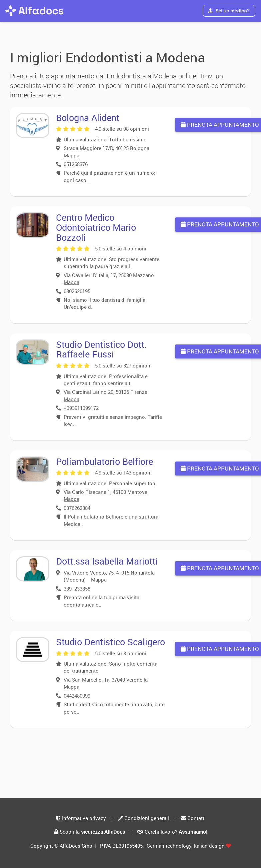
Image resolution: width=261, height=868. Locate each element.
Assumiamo (192, 832)
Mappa (71, 155)
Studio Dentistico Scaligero (110, 642)
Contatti (196, 818)
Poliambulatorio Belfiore (104, 461)
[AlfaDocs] (34, 11)
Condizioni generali (147, 818)
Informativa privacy (84, 818)
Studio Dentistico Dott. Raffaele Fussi (101, 349)
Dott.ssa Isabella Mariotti (107, 561)
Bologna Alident (88, 118)
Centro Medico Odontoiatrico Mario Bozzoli (96, 227)
